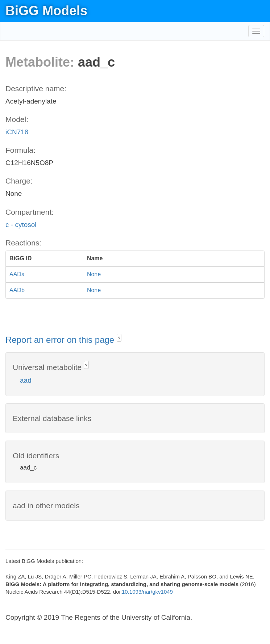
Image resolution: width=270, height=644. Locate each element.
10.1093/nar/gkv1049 (147, 592)
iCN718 (17, 132)
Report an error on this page (61, 340)
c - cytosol (21, 225)
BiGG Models (46, 11)
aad (26, 380)
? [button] (119, 338)
